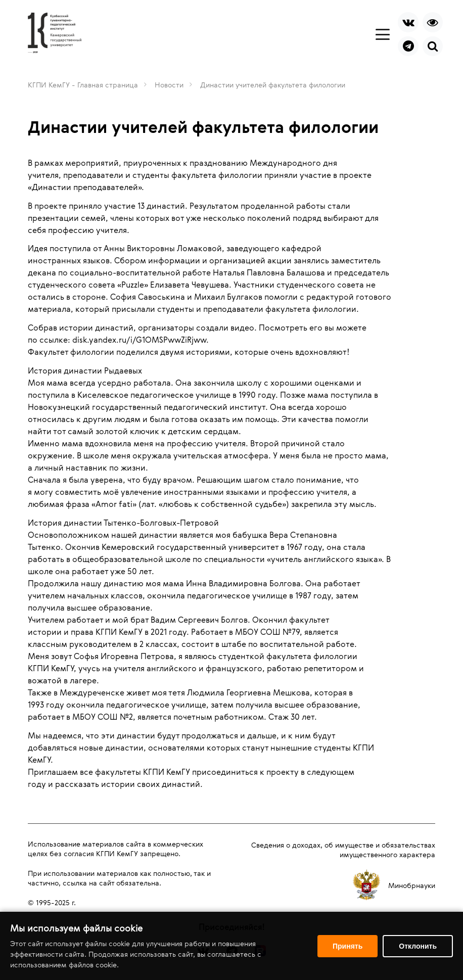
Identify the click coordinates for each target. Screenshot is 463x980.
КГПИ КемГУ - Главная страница (83, 85)
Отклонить (418, 946)
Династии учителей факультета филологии (273, 85)
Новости (169, 85)
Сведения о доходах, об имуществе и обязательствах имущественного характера (343, 850)
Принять (348, 946)
